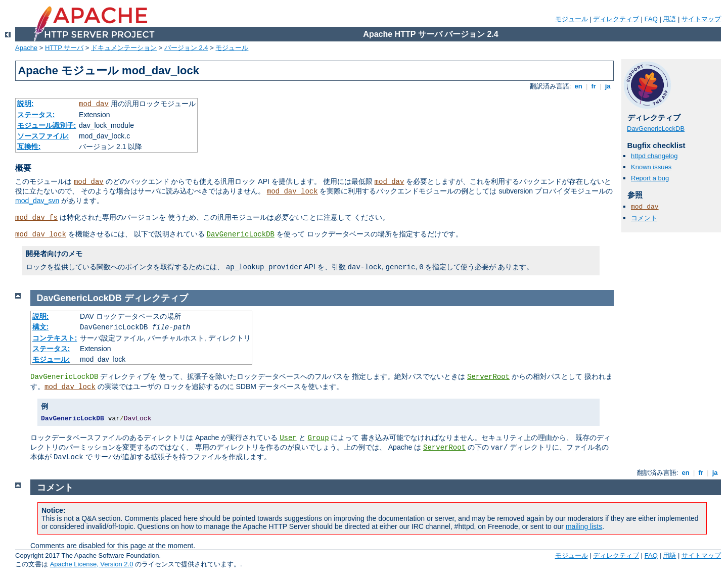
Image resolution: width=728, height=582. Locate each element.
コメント (644, 218)
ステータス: (36, 115)
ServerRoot (488, 377)
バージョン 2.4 (186, 48)
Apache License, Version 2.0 (92, 564)
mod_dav (94, 104)
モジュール (572, 19)
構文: (41, 327)
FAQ (651, 19)
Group (318, 438)
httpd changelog (654, 156)
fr (594, 86)
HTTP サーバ (64, 48)
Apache (26, 48)
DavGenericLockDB (241, 234)
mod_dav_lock (292, 191)
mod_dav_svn (37, 201)
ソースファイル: (43, 136)
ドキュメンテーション (124, 48)
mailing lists (584, 526)
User (288, 438)
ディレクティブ (616, 19)
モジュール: (51, 359)
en (578, 86)
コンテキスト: (55, 338)
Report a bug (650, 178)
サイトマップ (701, 19)
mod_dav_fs (36, 218)
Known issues (651, 167)
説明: (26, 104)
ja (608, 86)
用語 (669, 19)
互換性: (29, 147)
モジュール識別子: (47, 125)
